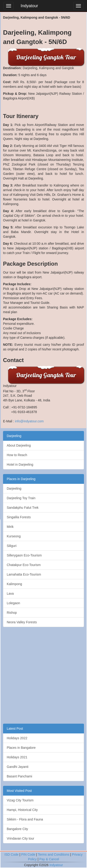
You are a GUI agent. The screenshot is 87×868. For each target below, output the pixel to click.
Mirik (10, 527)
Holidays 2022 (17, 738)
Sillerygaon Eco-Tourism (24, 555)
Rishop (12, 613)
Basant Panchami (19, 776)
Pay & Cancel (49, 859)
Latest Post (15, 729)
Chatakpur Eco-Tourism (24, 565)
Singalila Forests (19, 517)
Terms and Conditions (53, 854)
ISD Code (11, 854)
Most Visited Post (19, 791)
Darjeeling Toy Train (21, 498)
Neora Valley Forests (22, 622)
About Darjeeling (19, 445)
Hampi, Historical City (22, 810)
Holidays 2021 (17, 757)
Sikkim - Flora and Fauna (25, 819)
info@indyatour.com (29, 421)
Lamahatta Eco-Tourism (24, 574)
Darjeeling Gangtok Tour (46, 57)
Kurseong (14, 536)
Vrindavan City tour (21, 838)
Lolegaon (13, 603)
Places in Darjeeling (21, 479)
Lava (10, 593)
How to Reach (17, 455)
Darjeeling (14, 436)
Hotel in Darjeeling (20, 465)
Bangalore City (17, 829)
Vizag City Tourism (20, 800)
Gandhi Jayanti (18, 767)
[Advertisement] (43, 675)
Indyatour (29, 6)
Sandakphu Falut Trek (23, 508)
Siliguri (12, 546)
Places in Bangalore (21, 748)
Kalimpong (14, 584)
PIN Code (28, 854)
